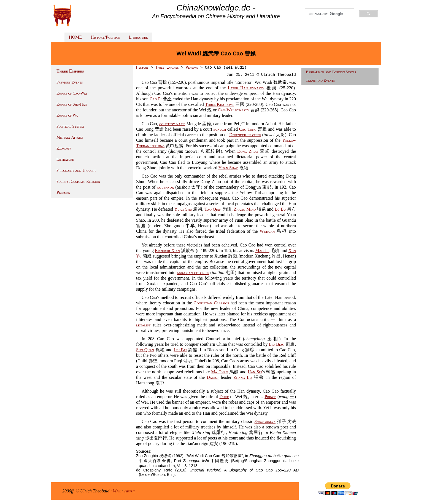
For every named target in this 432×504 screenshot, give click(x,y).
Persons (63, 193)
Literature (138, 37)
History (142, 68)
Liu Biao (277, 344)
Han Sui (255, 372)
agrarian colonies (193, 273)
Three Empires (167, 68)
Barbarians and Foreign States (331, 72)
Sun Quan (145, 350)
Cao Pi (156, 99)
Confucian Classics (211, 303)
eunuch (220, 129)
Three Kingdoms (220, 104)
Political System (70, 126)
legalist (143, 325)
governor (165, 187)
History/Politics (105, 37)
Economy (64, 148)
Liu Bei (180, 350)
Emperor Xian (167, 250)
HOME (75, 37)
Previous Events (70, 82)
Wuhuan (267, 231)
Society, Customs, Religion (78, 182)
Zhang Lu (242, 377)
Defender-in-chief (245, 135)
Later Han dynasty (246, 88)
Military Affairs (70, 137)
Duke (224, 397)
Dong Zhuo (248, 151)
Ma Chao (220, 372)
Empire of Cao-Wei (72, 93)
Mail (117, 491)
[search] (330, 14)
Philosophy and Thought (76, 171)
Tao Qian (213, 209)
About (130, 491)
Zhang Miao (245, 209)
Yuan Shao (228, 168)
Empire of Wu (67, 115)
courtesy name (172, 124)
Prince (270, 397)
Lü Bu (280, 209)
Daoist (213, 377)
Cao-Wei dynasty (233, 110)
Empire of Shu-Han (72, 104)
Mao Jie (262, 250)
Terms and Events (320, 80)
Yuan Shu (183, 209)
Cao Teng (248, 129)
